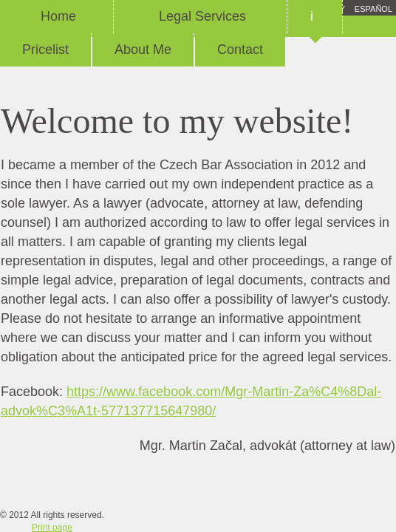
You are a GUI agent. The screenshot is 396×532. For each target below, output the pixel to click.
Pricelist (45, 50)
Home (57, 16)
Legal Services (201, 16)
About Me (143, 50)
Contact (240, 50)
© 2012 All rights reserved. (52, 515)
